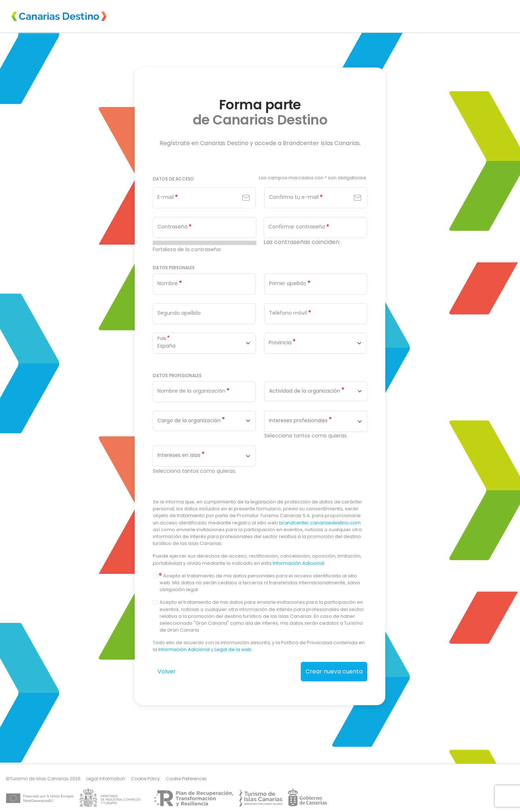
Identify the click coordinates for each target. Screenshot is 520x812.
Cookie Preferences (186, 779)
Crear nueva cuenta (334, 671)
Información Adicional (298, 563)
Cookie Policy (146, 779)
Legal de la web (233, 649)
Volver (167, 671)
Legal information (106, 779)
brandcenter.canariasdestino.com (320, 523)
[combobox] (316, 391)
